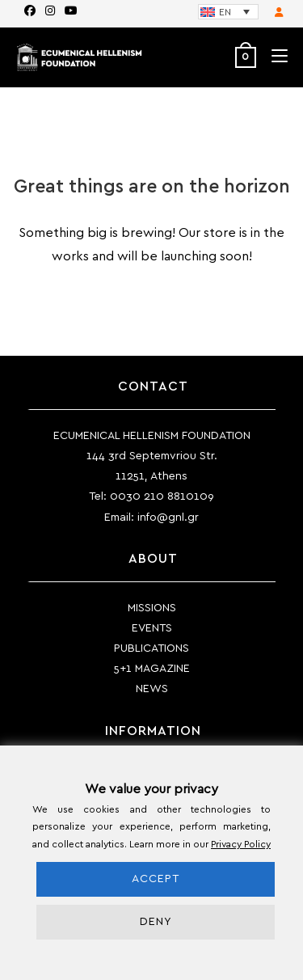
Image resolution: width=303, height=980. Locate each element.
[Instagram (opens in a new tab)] (50, 11)
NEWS (152, 689)
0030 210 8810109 (162, 496)
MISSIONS (152, 608)
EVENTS (152, 628)
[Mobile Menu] (274, 57)
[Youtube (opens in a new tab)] (69, 11)
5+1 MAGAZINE (152, 669)
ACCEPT (156, 879)
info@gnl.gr (168, 517)
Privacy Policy (241, 844)
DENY (156, 922)
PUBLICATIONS (151, 648)
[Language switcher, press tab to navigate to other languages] (228, 12)
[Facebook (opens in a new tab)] (30, 11)
